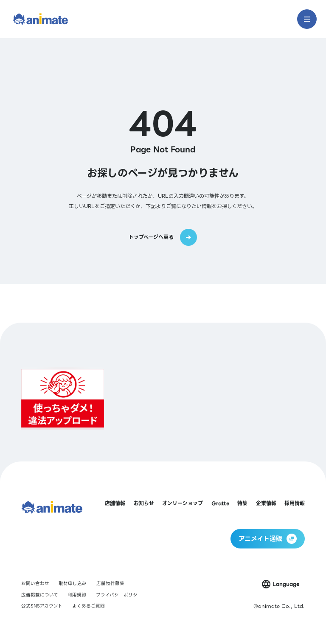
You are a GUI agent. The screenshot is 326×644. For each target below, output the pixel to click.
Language (286, 584)
